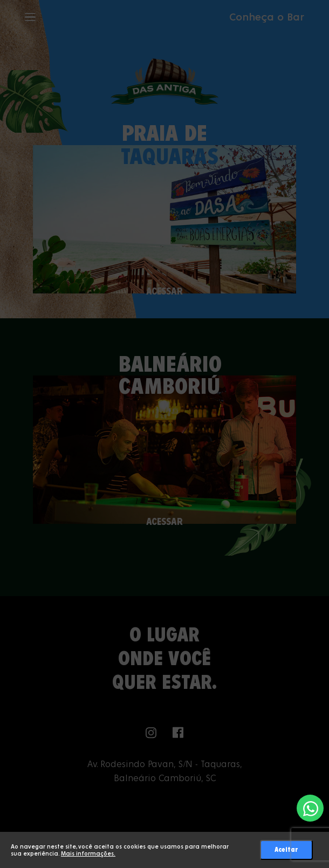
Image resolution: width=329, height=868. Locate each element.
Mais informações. (88, 854)
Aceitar (286, 850)
